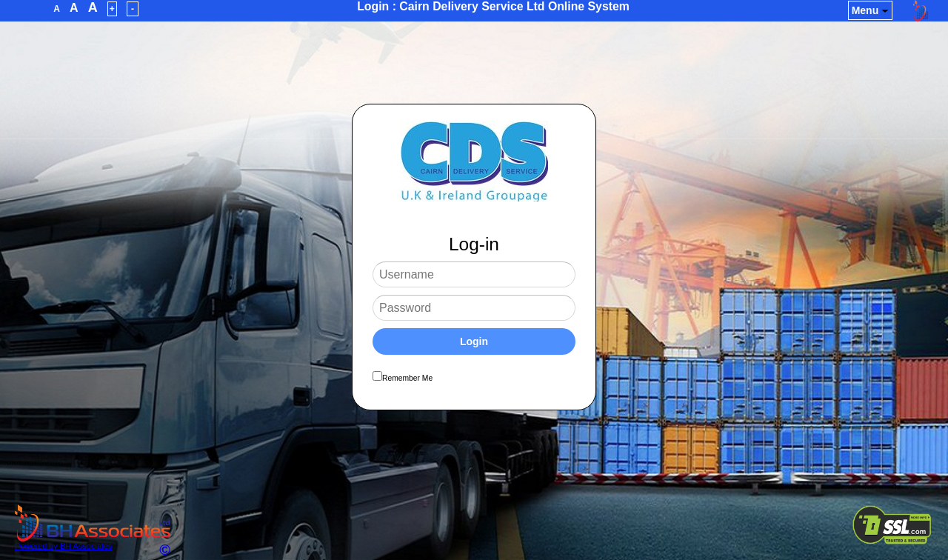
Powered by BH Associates (93, 542)
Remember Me (407, 378)
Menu (871, 10)
